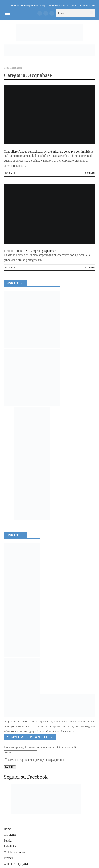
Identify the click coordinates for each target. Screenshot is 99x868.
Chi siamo (10, 835)
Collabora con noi (15, 852)
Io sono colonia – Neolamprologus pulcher (30, 251)
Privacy (8, 858)
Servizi (8, 840)
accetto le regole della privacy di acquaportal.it (34, 760)
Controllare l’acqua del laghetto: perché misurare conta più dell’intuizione (49, 152)
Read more (10, 173)
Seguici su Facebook (26, 777)
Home (7, 68)
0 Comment (89, 173)
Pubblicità (10, 846)
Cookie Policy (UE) (16, 864)
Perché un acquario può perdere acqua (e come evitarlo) (37, 6)
